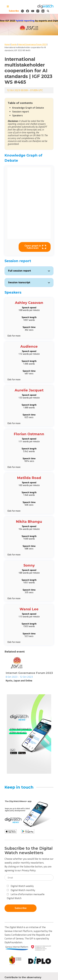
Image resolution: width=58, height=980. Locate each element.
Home (7, 44)
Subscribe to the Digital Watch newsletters (29, 851)
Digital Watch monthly (21, 890)
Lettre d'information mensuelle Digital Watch (26, 896)
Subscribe (14, 11)
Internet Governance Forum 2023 (32, 44)
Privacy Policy (28, 870)
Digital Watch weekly (20, 886)
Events (14, 44)
